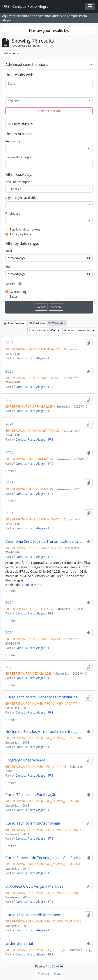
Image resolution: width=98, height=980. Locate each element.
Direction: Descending (78, 330)
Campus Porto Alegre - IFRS (34, 358)
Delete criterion (49, 111)
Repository (13, 141)
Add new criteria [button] (19, 124)
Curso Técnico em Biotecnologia (33, 823)
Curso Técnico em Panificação (31, 795)
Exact (13, 297)
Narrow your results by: (49, 31)
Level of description (19, 182)
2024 (9, 424)
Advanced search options (27, 64)
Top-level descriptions (25, 229)
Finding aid (13, 214)
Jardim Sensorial (19, 943)
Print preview (14, 323)
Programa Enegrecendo (25, 760)
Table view (57, 323)
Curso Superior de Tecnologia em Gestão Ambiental (44, 858)
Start (9, 251)
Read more (34, 585)
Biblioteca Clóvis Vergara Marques (34, 886)
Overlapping (18, 292)
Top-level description (20, 157)
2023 (9, 667)
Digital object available (21, 198)
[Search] (49, 84)
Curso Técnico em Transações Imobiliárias (41, 697)
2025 (9, 343)
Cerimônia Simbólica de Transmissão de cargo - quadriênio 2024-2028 (44, 541)
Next (57, 974)
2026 (9, 371)
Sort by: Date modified (43, 330)
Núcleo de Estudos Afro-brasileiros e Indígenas (44, 732)
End (8, 267)
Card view (37, 323)
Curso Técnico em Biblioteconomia (35, 915)
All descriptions (20, 234)
